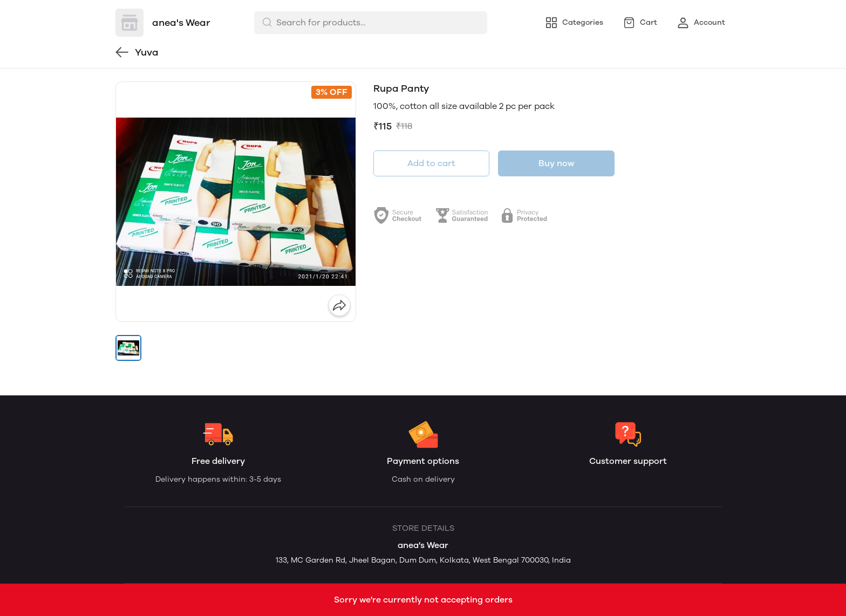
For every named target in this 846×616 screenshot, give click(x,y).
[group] (236, 202)
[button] (128, 348)
